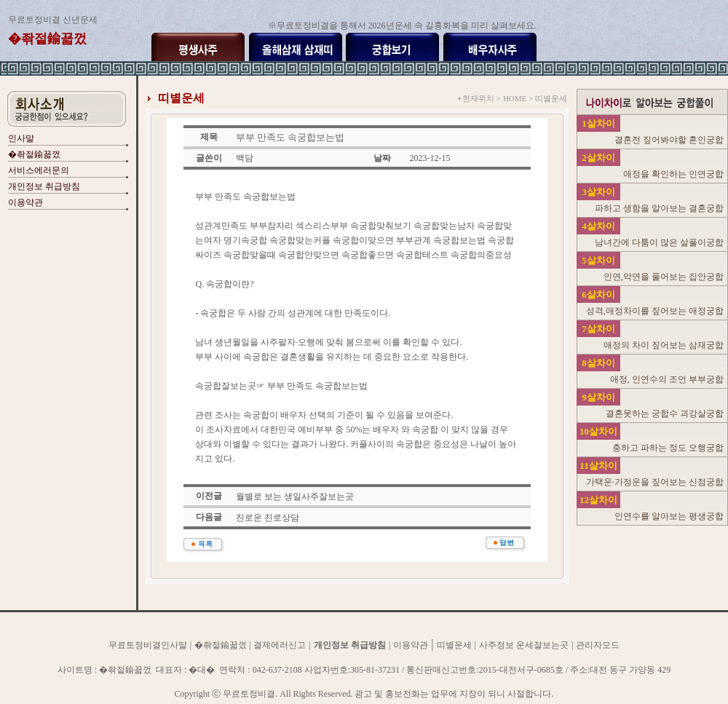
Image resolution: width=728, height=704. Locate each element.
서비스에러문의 (39, 170)
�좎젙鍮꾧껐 (34, 154)
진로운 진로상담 (268, 518)
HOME (515, 98)
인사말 (21, 138)
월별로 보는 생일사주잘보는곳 (295, 497)
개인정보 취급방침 (44, 186)
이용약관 (25, 202)
